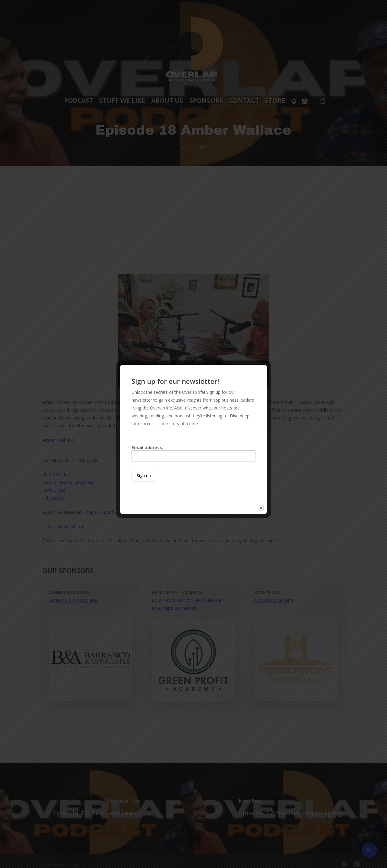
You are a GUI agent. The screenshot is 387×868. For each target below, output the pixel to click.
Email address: (193, 453)
